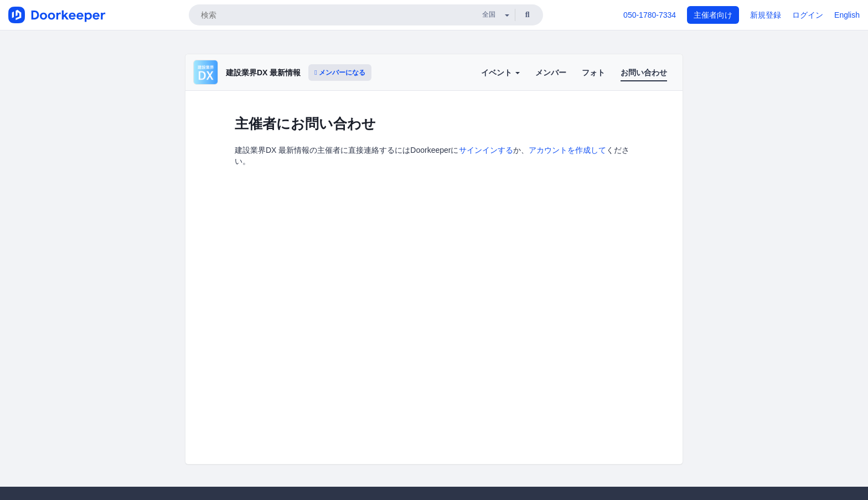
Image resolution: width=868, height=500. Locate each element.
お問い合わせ (644, 73)
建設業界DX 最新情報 (263, 73)
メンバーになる (340, 73)
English (847, 15)
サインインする (486, 150)
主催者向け (713, 15)
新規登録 (766, 15)
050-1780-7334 (650, 15)
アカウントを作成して (567, 150)
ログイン (808, 15)
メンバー (551, 73)
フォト (593, 73)
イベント (500, 73)
